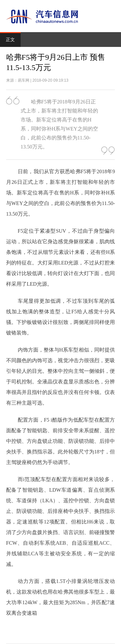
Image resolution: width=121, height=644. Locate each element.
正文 (10, 40)
